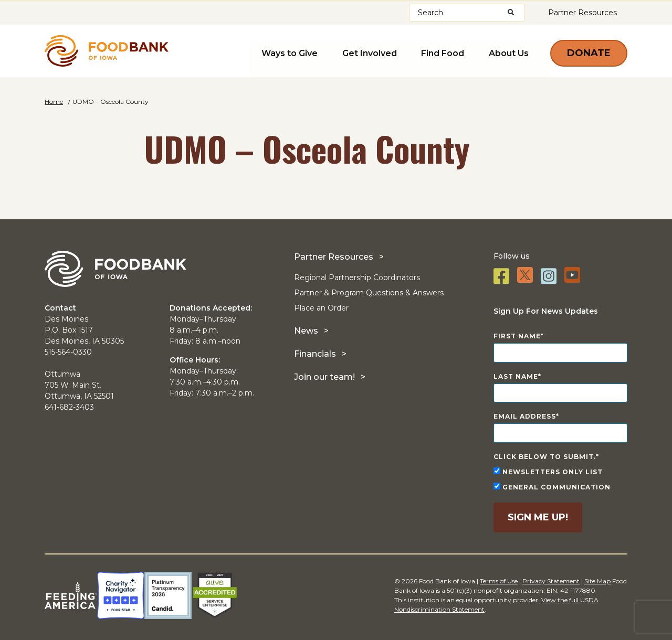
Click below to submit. (545, 457)
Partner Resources (582, 13)
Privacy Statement (551, 581)
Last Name (516, 376)
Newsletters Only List (548, 472)
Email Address (525, 416)
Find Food (447, 52)
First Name (517, 336)
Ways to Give (301, 52)
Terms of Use (499, 581)
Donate (589, 53)
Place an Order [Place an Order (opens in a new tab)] (321, 308)
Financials (315, 354)
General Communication (552, 487)
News (306, 331)
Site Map (597, 581)
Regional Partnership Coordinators (357, 278)
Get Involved (377, 52)
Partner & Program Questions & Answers (369, 293)
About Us (509, 52)
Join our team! (324, 377)
